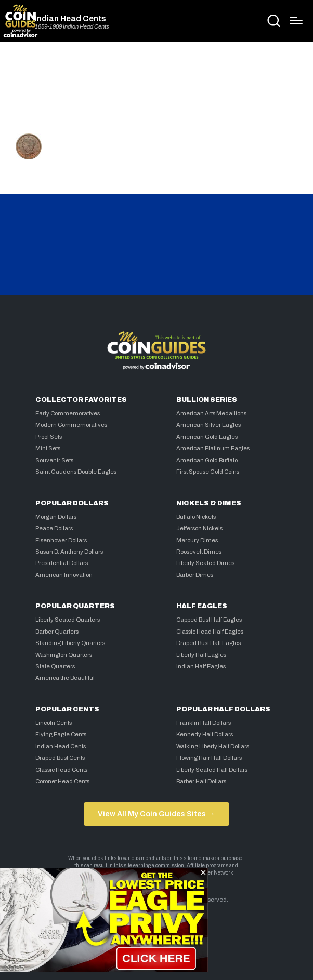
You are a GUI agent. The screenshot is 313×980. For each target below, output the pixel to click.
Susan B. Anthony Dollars (69, 552)
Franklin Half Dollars (204, 723)
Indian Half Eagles (201, 666)
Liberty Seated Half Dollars (212, 770)
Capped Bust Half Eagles (209, 620)
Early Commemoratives (68, 413)
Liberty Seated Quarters (68, 620)
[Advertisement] (156, 92)
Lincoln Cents (54, 723)
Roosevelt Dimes (199, 552)
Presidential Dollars (62, 563)
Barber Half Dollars (201, 781)
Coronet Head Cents (62, 781)
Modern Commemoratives (71, 425)
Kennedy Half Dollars (205, 734)
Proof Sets (49, 437)
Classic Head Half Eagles (210, 632)
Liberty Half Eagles (201, 655)
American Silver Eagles (208, 425)
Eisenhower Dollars (61, 540)
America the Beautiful (65, 678)
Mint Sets (48, 448)
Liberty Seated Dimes (205, 563)
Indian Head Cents (70, 19)
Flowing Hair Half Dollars (209, 758)
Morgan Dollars (56, 517)
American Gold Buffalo (207, 460)
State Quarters (55, 666)
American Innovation (64, 575)
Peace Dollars (54, 528)
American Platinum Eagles (213, 448)
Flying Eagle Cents (61, 734)
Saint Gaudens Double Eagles (76, 472)
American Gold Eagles (207, 437)
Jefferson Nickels (199, 528)
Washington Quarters (64, 655)
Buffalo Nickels (196, 517)
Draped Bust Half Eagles (208, 643)
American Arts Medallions (211, 413)
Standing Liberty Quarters (70, 643)
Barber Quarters (57, 632)
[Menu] (296, 21)
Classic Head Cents (61, 770)
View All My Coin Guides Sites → (156, 814)
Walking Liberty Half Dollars (213, 746)
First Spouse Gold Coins (208, 472)
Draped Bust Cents (60, 758)
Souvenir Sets (54, 460)
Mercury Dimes (197, 540)
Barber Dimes (195, 575)
